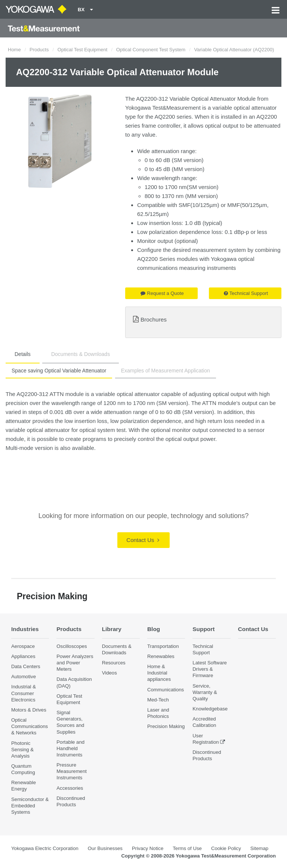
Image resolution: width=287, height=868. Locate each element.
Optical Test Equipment (82, 50)
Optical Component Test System (151, 50)
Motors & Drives (29, 710)
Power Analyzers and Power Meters (75, 663)
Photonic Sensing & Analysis (22, 750)
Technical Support (246, 293)
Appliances (23, 656)
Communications (166, 690)
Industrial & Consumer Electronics (24, 693)
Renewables (161, 656)
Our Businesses (105, 848)
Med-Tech (158, 700)
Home (14, 50)
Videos (109, 673)
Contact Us (143, 540)
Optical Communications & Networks (30, 726)
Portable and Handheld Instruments (70, 748)
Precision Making (166, 726)
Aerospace (23, 646)
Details (23, 354)
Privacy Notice (148, 848)
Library (112, 629)
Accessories (70, 788)
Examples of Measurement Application (166, 371)
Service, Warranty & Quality (205, 692)
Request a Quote (162, 293)
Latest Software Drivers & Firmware (210, 669)
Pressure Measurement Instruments (72, 771)
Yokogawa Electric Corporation (45, 848)
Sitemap (259, 848)
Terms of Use (187, 848)
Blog (154, 629)
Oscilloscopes (72, 646)
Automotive (24, 677)
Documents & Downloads (81, 354)
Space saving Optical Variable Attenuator (59, 371)
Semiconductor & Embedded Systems (30, 806)
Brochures (154, 319)
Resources (114, 663)
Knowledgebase (210, 709)
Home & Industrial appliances (159, 673)
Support (203, 629)
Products (39, 50)
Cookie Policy (226, 848)
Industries (25, 629)
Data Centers (26, 666)
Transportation (163, 646)
